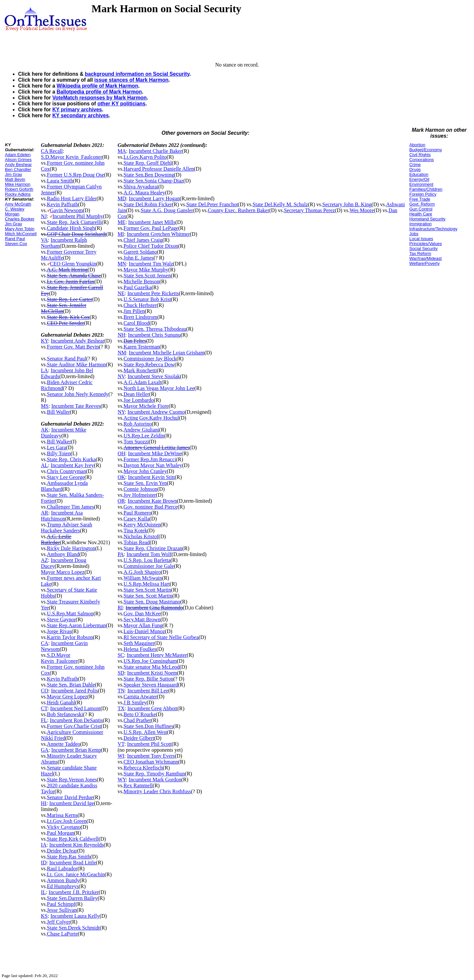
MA (122, 151)
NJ (44, 216)
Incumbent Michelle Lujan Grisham (167, 353)
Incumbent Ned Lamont (75, 708)
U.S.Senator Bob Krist (147, 299)
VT (121, 744)
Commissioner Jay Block (150, 359)
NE (121, 293)
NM (122, 353)
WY (122, 780)
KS (44, 916)
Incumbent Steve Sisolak (154, 376)
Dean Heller (136, 394)
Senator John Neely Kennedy (78, 394)
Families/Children (426, 189)
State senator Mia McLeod (151, 667)
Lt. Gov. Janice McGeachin (76, 874)
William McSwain (143, 578)
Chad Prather (137, 720)
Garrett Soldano (140, 252)
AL (44, 465)
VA (44, 240)
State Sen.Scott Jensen (147, 276)
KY (44, 341)
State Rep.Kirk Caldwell (73, 839)
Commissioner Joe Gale (149, 566)
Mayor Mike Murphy (146, 270)
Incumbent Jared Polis (74, 691)
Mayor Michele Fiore (146, 406)
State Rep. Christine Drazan (153, 548)
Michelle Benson (141, 281)
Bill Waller (59, 412)
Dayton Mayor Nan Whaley (153, 465)
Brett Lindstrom (140, 317)
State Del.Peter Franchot (212, 204)
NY (121, 412)
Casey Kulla (136, 519)
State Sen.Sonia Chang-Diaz (153, 181)
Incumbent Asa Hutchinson (62, 516)
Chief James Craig (143, 240)
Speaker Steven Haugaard (151, 685)
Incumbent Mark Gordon (155, 780)
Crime (415, 165)
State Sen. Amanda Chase (74, 276)
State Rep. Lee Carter (70, 299)
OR (121, 501)
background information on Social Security (137, 74)
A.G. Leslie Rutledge (56, 539)
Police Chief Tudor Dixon (151, 246)
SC (121, 655)
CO (44, 691)
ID (44, 863)
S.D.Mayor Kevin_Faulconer (71, 157)
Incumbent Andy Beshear (78, 341)
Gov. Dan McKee (142, 614)
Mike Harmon (18, 184)
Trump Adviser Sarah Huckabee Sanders (66, 528)
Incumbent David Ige (72, 803)
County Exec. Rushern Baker (238, 210)
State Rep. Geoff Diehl (147, 163)
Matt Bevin (15, 179)
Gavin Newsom (66, 210)
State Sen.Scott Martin (147, 590)
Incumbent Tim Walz (151, 264)
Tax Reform (420, 253)
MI (121, 234)
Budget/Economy (425, 150)
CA (44, 643)
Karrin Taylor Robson (70, 637)
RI (120, 608)
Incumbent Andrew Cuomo (156, 412)
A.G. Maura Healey (144, 193)
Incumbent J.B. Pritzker (74, 892)
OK (121, 477)
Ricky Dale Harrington (71, 548)
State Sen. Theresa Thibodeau (155, 329)
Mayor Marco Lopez (63, 572)
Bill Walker (59, 442)
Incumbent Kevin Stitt (151, 477)
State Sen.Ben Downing (149, 175)
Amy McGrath (18, 204)
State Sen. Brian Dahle (71, 685)
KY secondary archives (80, 115)
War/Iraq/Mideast (425, 258)
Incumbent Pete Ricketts (153, 293)
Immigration (420, 224)
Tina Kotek (135, 531)
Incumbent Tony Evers (151, 756)
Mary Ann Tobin (20, 229)
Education (419, 174)
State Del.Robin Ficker (148, 204)
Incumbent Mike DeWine (155, 453)
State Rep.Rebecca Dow (149, 364)
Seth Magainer (139, 643)
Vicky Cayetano (64, 827)
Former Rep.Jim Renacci (150, 459)
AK (45, 430)
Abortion (417, 145)
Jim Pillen (134, 311)
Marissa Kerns (62, 815)
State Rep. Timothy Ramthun (154, 774)
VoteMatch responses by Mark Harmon (100, 98)
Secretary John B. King (347, 204)
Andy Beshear (18, 165)
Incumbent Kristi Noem (152, 673)
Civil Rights (420, 155)
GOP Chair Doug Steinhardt (77, 234)
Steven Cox (16, 244)
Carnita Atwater (140, 697)
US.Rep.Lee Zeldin (144, 436)
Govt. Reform (422, 204)
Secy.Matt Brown (142, 619)
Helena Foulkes (140, 649)
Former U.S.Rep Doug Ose (76, 175)
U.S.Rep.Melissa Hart (146, 584)
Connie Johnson (140, 489)
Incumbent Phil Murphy (78, 216)
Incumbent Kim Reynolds (77, 845)
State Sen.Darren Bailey (72, 898)
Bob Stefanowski (65, 714)
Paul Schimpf (61, 904)
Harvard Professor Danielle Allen (159, 169)
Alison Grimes (18, 160)
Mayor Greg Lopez (67, 697)
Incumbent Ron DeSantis (76, 720)
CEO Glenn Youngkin (73, 264)
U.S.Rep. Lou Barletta (147, 560)
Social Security (423, 249)
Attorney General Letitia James (156, 448)
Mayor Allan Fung (143, 625)
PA (121, 554)
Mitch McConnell (21, 234)
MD (122, 198)
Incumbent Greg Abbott (152, 708)
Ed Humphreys (63, 886)
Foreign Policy (423, 194)
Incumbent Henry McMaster (157, 655)
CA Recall (52, 151)
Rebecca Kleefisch (143, 768)
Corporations (421, 160)
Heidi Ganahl (61, 702)
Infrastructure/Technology (433, 229)
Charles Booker (20, 219)
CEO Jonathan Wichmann (151, 762)
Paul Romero (137, 513)
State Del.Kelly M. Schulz (280, 204)
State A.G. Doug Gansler (167, 210)
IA (44, 845)
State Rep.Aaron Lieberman (77, 625)
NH (121, 335)
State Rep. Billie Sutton (148, 679)
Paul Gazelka (137, 287)
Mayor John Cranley (145, 471)
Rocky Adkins (18, 194)
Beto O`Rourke (140, 714)
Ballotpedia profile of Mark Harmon (99, 92)
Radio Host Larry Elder (72, 198)
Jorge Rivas (59, 631)
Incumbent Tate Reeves (76, 406)
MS (45, 406)
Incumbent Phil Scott (149, 744)
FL (44, 720)
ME (121, 222)
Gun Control (421, 209)
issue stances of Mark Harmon (131, 80)
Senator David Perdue (70, 797)
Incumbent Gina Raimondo (154, 608)
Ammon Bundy (63, 880)
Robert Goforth (19, 189)
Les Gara (57, 448)
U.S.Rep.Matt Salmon (70, 614)
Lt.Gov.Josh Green (67, 821)
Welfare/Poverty (424, 263)
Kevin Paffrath (63, 204)
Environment (421, 184)
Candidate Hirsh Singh (71, 228)
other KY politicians (121, 104)
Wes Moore (362, 210)
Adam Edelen (18, 155)
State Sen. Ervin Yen (145, 483)
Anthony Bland (63, 554)
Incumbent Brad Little (73, 863)
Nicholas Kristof (141, 536)
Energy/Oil (419, 179)
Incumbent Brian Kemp (76, 750)
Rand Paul (15, 239)
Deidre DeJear (62, 851)
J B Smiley (135, 702)
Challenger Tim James (71, 507)
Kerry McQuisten (142, 525)
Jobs (414, 234)
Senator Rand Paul (67, 359)
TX (121, 708)
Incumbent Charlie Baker (155, 151)
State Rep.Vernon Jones (72, 780)
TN (121, 691)
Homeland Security (427, 219)
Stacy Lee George (66, 477)
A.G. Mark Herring (67, 270)
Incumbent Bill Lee (148, 691)
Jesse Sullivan (62, 910)
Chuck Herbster (140, 305)
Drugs (415, 169)
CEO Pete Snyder (66, 323)
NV (121, 376)
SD (121, 673)
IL (43, 892)
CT (44, 708)
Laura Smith (60, 181)
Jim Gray (13, 174)
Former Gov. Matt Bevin (73, 347)
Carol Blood (136, 323)
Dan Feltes (135, 341)
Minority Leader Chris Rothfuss (157, 791)
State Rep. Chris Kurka (71, 459)
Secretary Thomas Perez (309, 210)
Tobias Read (136, 542)
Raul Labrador (62, 868)
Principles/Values (425, 244)
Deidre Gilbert (139, 738)
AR (44, 513)
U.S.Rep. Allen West (145, 732)
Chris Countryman (67, 471)
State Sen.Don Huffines (148, 726)
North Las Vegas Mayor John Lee (159, 388)
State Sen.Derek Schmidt (73, 928)
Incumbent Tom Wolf (149, 554)
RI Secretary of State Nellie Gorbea (161, 637)
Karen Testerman (141, 347)
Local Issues (421, 239)
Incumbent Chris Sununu (154, 335)
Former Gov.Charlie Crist (74, 726)
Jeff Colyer (59, 922)
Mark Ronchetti (140, 370)
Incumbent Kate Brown (152, 501)
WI (121, 756)
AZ (44, 560)
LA (44, 370)
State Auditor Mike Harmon (77, 364)
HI (44, 803)
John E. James (138, 258)
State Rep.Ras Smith (69, 857)
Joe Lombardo (139, 400)
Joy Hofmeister (140, 495)
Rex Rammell (138, 785)
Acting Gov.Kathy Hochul (151, 418)
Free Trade (420, 199)
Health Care (421, 214)
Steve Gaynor (62, 619)
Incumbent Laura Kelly (75, 916)
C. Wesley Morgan (15, 211)
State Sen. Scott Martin (148, 596)
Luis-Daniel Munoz (144, 631)
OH (121, 453)
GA (45, 750)
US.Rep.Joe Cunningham (150, 661)
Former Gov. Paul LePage (151, 228)
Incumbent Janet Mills (152, 222)
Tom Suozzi (136, 442)
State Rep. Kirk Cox (68, 317)
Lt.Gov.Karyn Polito (145, 157)
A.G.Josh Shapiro (142, 572)
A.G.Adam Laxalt (142, 382)
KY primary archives (77, 110)
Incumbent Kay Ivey (72, 465)
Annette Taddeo (64, 744)
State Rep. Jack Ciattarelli (74, 222)
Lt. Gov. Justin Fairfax (71, 281)
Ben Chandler (18, 169)
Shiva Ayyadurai (141, 187)
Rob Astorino (138, 424)
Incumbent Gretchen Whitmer (158, 234)
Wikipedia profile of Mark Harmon (97, 86)
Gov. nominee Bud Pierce (150, 507)
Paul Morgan (61, 833)
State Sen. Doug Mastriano (152, 602)
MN (122, 264)
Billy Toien (59, 453)
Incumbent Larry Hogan (154, 198)
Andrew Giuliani (141, 430)
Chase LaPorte (63, 934)
